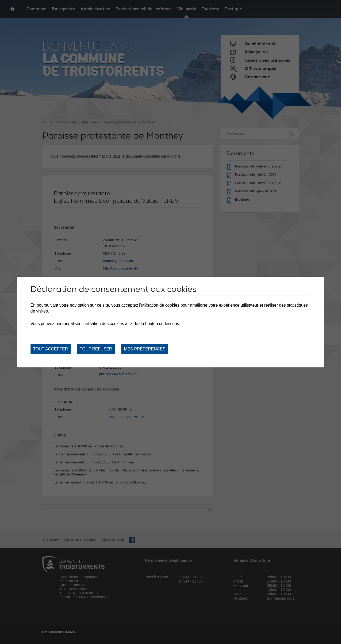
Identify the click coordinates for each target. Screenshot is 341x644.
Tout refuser (96, 349)
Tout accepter (51, 349)
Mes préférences (145, 349)
